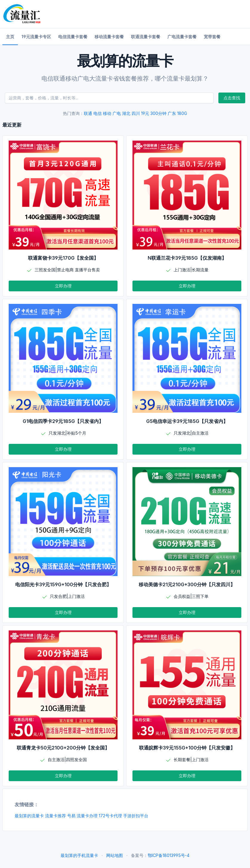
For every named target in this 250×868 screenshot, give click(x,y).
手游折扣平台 (136, 816)
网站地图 (115, 855)
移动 (107, 113)
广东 (172, 113)
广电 (117, 113)
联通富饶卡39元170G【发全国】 (63, 258)
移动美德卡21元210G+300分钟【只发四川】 (187, 584)
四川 (136, 113)
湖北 (126, 113)
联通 (88, 113)
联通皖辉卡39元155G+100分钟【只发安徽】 (187, 748)
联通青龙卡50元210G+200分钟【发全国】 (63, 748)
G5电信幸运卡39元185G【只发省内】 (187, 421)
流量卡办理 (87, 816)
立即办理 (63, 286)
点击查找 (232, 98)
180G (182, 113)
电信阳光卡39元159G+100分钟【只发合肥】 (63, 584)
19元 (145, 113)
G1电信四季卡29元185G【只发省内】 (63, 421)
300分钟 (158, 113)
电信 (98, 113)
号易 (71, 816)
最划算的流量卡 (29, 816)
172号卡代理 (110, 816)
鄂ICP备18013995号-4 (169, 855)
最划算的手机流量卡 (79, 855)
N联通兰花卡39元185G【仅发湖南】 (187, 258)
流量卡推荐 (55, 816)
